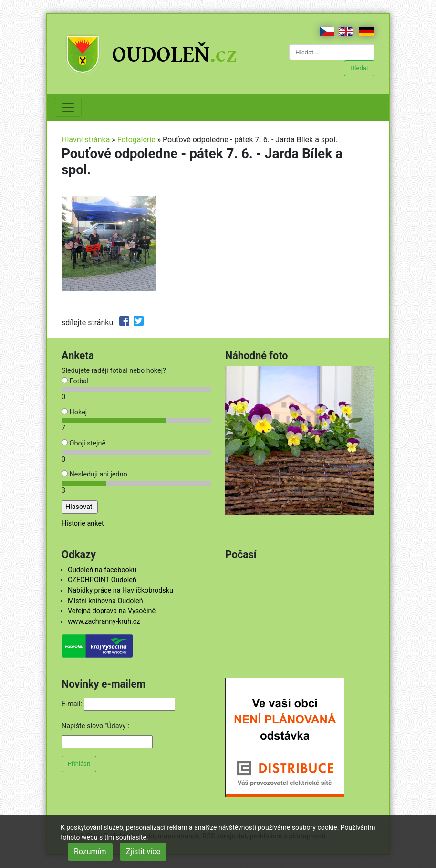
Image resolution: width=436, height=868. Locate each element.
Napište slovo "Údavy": (95, 726)
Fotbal (75, 381)
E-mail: (72, 704)
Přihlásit (79, 764)
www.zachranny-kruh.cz (104, 621)
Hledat (359, 68)
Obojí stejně (83, 443)
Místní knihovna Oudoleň (105, 601)
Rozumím (90, 852)
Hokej (74, 412)
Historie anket (83, 524)
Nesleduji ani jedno (94, 474)
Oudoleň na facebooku (102, 570)
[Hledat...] (332, 52)
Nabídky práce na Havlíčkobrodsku (120, 590)
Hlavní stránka (86, 140)
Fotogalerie (136, 140)
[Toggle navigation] (68, 107)
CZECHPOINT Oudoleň (102, 580)
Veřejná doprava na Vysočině (112, 611)
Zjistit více (143, 852)
